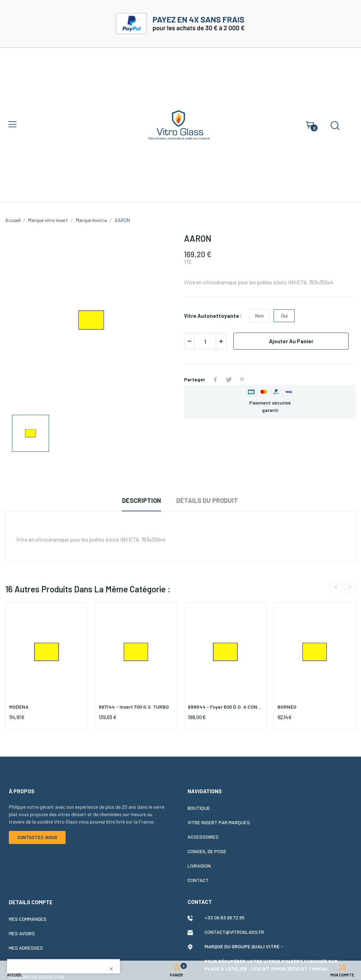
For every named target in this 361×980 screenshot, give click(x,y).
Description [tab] (142, 500)
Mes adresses (26, 948)
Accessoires (203, 837)
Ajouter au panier (291, 341)
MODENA (19, 707)
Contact (198, 880)
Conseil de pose (207, 851)
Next (350, 587)
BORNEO (287, 707)
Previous (336, 587)
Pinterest (242, 380)
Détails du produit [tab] (207, 500)
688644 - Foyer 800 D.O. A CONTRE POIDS (225, 707)
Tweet (229, 380)
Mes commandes (28, 919)
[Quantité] (205, 341)
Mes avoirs (22, 933)
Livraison (199, 866)
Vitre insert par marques (219, 822)
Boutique (199, 808)
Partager (215, 380)
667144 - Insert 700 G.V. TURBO (134, 707)
